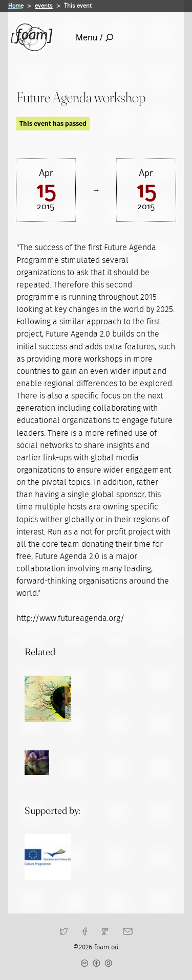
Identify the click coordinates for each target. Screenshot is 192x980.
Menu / (94, 38)
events (44, 6)
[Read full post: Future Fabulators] (48, 699)
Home (16, 6)
